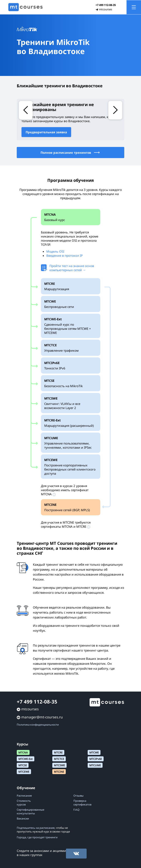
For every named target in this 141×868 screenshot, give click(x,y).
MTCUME (95, 765)
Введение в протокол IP (65, 255)
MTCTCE (59, 759)
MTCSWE (59, 765)
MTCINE (59, 772)
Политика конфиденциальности (38, 725)
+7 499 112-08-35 (106, 5)
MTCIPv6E (96, 759)
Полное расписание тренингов (70, 153)
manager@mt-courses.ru (42, 717)
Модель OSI (55, 251)
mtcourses (106, 9)
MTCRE (58, 752)
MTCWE (94, 752)
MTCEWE (24, 772)
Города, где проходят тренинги (37, 837)
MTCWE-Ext (26, 759)
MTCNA (23, 752)
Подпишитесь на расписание (36, 828)
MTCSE (23, 765)
